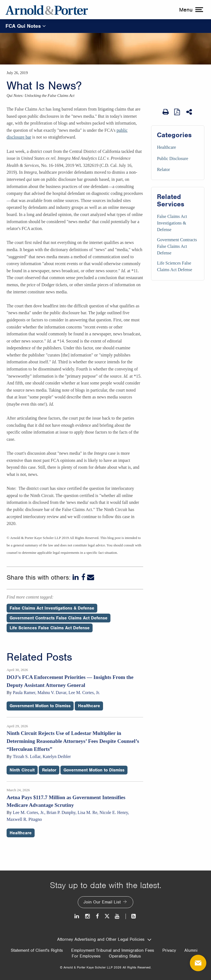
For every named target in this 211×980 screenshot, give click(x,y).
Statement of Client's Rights (37, 950)
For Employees (86, 956)
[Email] (91, 577)
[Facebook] (83, 577)
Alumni (191, 950)
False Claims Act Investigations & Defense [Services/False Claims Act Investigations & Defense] (172, 223)
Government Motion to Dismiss (40, 706)
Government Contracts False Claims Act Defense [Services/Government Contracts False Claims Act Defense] (177, 246)
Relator (163, 169)
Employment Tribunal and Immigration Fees (113, 950)
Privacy (169, 950)
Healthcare (166, 147)
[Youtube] (117, 916)
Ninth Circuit (22, 770)
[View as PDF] (177, 112)
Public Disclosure (172, 158)
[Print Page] (166, 112)
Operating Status (125, 956)
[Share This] (190, 112)
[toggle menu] (190, 10)
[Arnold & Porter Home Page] (47, 10)
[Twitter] (107, 916)
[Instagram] (88, 916)
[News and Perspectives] (131, 916)
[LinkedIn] (76, 577)
